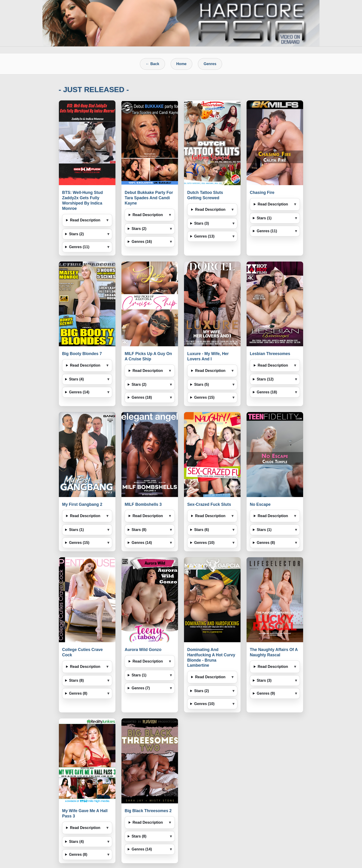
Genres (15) (204, 397)
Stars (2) (76, 234)
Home (181, 64)
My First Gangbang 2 (82, 504)
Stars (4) (76, 379)
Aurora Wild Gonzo (143, 650)
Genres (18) (142, 397)
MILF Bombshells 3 (143, 504)
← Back (152, 64)
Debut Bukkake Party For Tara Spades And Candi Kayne (149, 198)
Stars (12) (265, 379)
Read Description (85, 220)
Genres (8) (266, 543)
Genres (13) (204, 236)
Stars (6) (202, 530)
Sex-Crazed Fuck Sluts (209, 504)
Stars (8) (139, 530)
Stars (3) (202, 223)
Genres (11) (79, 247)
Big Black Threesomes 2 (148, 811)
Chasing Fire (262, 193)
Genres (210, 64)
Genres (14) (79, 392)
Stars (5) (202, 384)
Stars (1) (264, 218)
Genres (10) (204, 543)
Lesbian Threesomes (270, 354)
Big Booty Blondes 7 (82, 354)
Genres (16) (142, 242)
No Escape (260, 504)
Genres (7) (141, 688)
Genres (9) (266, 693)
